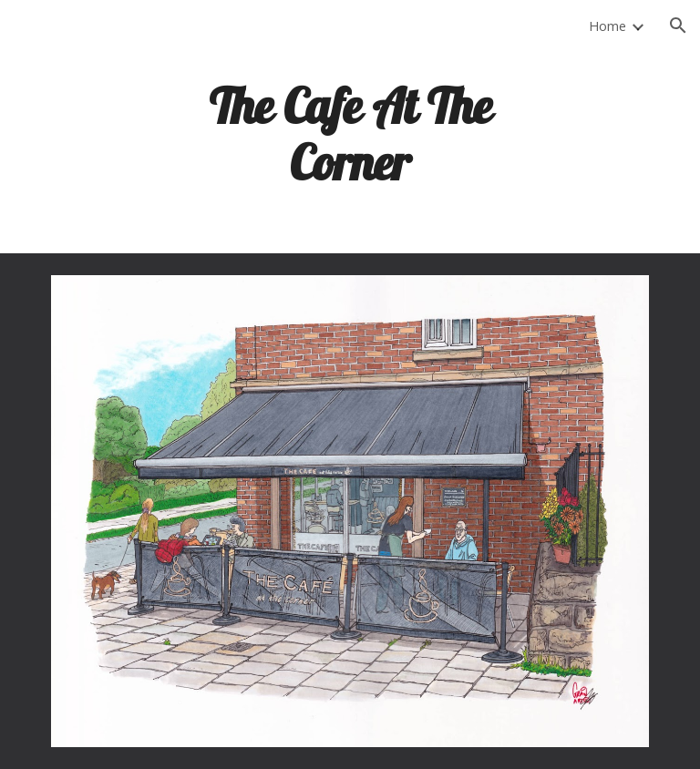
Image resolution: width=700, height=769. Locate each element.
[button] (678, 26)
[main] (350, 133)
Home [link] (607, 26)
